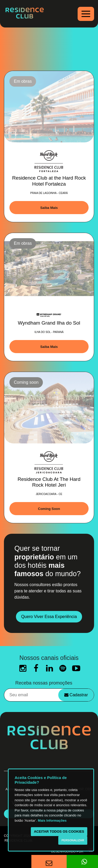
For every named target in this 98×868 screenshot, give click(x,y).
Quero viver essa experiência (49, 617)
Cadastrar (76, 695)
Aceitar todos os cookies (59, 831)
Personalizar (73, 840)
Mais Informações (52, 820)
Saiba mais (49, 208)
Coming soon (49, 509)
